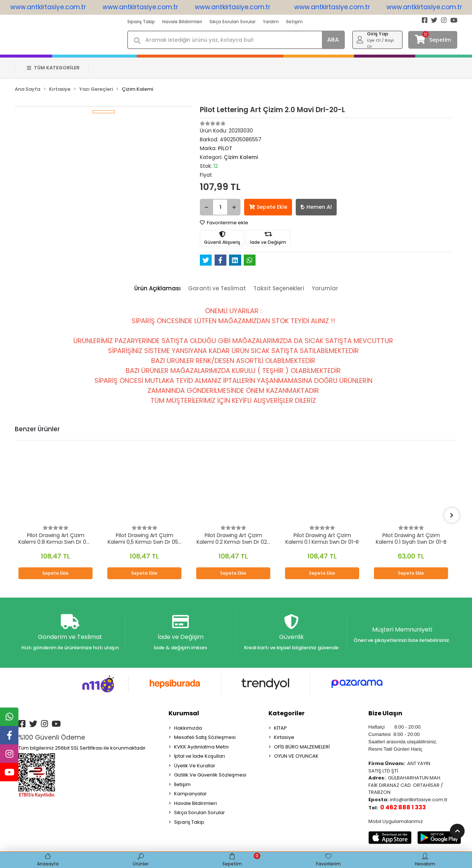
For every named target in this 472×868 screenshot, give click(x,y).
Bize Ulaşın (385, 713)
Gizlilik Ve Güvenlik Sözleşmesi (210, 775)
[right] (452, 515)
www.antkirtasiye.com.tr (53, 7)
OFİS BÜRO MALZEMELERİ (302, 747)
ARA (333, 40)
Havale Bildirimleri (182, 22)
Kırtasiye (284, 737)
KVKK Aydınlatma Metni (201, 747)
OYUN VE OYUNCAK (296, 756)
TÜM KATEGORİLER (53, 68)
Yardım (271, 22)
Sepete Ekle (268, 207)
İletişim (294, 22)
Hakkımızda (188, 728)
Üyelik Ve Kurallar (195, 766)
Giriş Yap (378, 34)
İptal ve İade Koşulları (199, 756)
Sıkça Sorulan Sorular (232, 22)
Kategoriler (287, 713)
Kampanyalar (190, 794)
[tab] (157, 289)
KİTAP (280, 728)
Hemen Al (316, 207)
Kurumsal (184, 713)
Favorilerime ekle (224, 223)
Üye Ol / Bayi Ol (380, 43)
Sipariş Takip (141, 22)
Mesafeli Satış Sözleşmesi (205, 737)
